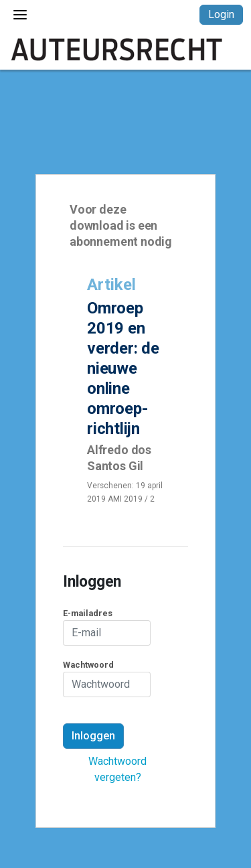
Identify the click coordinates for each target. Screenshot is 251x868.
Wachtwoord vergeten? (117, 769)
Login (221, 14)
